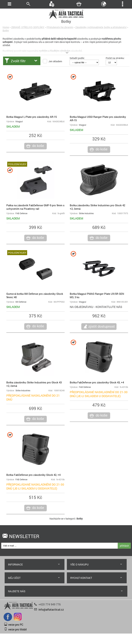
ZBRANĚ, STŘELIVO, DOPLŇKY (28, 27)
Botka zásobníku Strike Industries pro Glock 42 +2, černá (97, 207)
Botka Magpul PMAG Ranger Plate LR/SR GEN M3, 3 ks (97, 295)
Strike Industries (86, 213)
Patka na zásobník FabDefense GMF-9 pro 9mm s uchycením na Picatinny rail (35, 207)
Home (6, 27)
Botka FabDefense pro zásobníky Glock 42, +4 (33, 475)
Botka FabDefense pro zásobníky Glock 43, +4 (97, 382)
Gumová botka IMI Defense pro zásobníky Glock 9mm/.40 (35, 295)
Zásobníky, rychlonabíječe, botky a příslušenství (101, 27)
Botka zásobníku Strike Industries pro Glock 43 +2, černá (34, 384)
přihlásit (124, 546)
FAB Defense (21, 213)
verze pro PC (16, 625)
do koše (38, 146)
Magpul (19, 121)
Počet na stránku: (115, 58)
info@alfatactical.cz (51, 609)
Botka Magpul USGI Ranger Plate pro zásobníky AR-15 (98, 118)
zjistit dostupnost (102, 326)
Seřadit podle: (77, 58)
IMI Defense (21, 302)
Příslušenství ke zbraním (60, 27)
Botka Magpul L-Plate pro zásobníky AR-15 (32, 117)
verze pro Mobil (17, 629)
